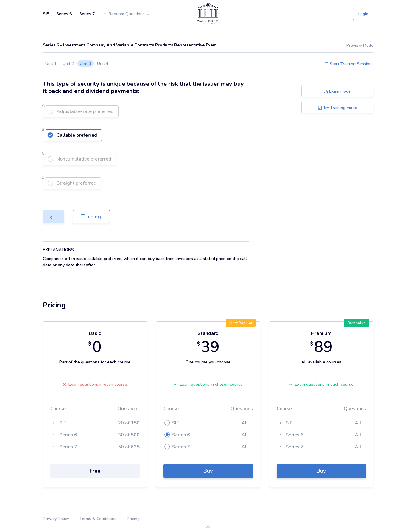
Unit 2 (68, 64)
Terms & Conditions (98, 519)
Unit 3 (85, 64)
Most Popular (241, 323)
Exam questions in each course (95, 384)
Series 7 (87, 14)
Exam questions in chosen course (208, 384)
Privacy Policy (56, 519)
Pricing (133, 519)
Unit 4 (103, 64)
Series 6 (64, 14)
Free (95, 471)
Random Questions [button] (126, 14)
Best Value (356, 323)
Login (363, 14)
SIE (46, 14)
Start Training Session (348, 64)
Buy (208, 471)
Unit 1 (51, 64)
